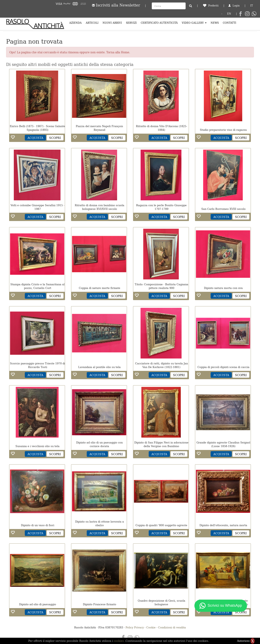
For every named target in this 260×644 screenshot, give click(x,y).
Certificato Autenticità (159, 23)
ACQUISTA (35, 138)
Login (234, 5)
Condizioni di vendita (172, 627)
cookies (119, 641)
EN (229, 13)
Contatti (230, 23)
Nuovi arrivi (112, 23)
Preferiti (211, 5)
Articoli (92, 23)
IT (252, 5)
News (215, 23)
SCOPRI (55, 138)
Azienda (75, 23)
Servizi (131, 23)
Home (125, 52)
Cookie (151, 627)
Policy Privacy (135, 627)
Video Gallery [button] (194, 23)
